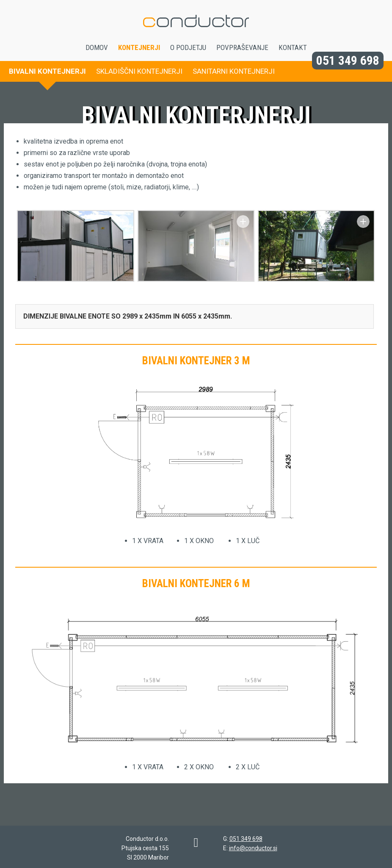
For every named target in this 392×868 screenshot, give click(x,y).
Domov (97, 47)
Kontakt (293, 47)
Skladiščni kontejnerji (139, 71)
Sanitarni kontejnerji (234, 71)
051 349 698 (348, 60)
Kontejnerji (139, 47)
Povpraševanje (242, 47)
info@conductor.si (253, 848)
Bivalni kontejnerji (47, 71)
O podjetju (188, 47)
